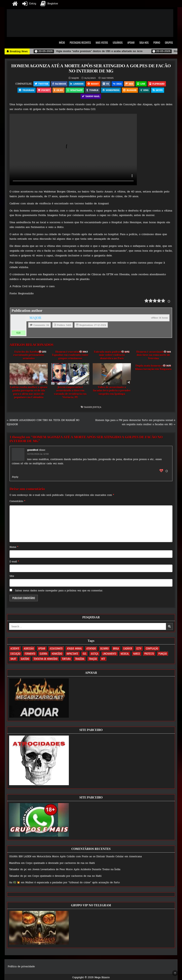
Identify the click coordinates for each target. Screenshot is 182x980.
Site (12, 577)
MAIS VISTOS (102, 42)
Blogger (131, 90)
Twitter (40, 84)
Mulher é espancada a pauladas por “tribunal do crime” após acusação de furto (73, 884)
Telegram (25, 90)
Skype (159, 90)
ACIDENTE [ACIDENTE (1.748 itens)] (15, 650)
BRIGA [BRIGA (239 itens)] (116, 650)
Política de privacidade (21, 968)
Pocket (43, 90)
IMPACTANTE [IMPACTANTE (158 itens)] (73, 655)
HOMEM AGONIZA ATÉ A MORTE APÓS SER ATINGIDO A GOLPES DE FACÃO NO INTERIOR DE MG (91, 68)
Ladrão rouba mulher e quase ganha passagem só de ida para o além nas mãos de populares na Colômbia (29, 394)
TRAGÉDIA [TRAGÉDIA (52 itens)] (80, 660)
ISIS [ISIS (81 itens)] (84, 655)
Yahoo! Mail (91, 97)
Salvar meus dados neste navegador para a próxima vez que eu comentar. (59, 592)
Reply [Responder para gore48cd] (15, 478)
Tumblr (92, 90)
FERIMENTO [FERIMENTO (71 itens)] (30, 655)
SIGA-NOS (144, 42)
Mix (130, 84)
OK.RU (58, 90)
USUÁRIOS (118, 42)
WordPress (111, 90)
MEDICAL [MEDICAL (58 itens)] (125, 655)
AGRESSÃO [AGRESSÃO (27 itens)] (29, 650)
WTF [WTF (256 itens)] (103, 660)
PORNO (157, 42)
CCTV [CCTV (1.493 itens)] (139, 650)
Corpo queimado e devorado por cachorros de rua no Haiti (60, 864)
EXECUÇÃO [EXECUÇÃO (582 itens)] (15, 655)
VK (106, 84)
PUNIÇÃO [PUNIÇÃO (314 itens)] (163, 655)
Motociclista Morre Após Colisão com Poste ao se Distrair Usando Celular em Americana (89, 858)
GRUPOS (169, 42)
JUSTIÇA (97, 408)
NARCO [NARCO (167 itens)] (137, 655)
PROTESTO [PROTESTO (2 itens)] (149, 655)
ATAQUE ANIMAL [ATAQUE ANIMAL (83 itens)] (74, 650)
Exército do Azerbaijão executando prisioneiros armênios (29, 356)
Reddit (93, 84)
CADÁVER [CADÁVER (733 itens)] (128, 650)
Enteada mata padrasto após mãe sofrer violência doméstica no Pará (112, 356)
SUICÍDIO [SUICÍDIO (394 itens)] (25, 660)
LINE (142, 84)
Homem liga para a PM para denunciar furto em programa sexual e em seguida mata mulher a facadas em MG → (135, 424)
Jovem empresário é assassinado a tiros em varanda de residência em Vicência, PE (70, 394)
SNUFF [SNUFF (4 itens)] (13, 660)
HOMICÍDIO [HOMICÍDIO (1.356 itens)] (57, 655)
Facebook (58, 84)
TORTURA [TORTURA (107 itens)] (66, 660)
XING (146, 90)
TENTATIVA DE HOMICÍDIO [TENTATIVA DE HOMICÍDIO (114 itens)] (46, 660)
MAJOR (75, 78)
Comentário (17, 502)
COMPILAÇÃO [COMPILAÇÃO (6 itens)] (152, 650)
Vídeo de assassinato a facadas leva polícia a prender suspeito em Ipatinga (112, 392)
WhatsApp (74, 90)
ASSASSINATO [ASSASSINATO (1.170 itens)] (56, 650)
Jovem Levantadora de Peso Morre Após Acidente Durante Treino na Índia (76, 871)
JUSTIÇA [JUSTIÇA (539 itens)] (95, 655)
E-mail (14, 563)
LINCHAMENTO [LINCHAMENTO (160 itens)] (109, 655)
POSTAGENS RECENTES (80, 42)
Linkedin (76, 84)
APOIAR (131, 42)
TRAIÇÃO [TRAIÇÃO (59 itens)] (93, 660)
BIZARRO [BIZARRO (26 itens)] (104, 650)
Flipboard (158, 84)
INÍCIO (62, 42)
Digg (118, 84)
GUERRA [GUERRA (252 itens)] (43, 655)
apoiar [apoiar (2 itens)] (42, 650)
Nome (14, 548)
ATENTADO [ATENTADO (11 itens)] (91, 650)
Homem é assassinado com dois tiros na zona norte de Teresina (153, 356)
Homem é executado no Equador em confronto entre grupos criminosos (70, 356)
